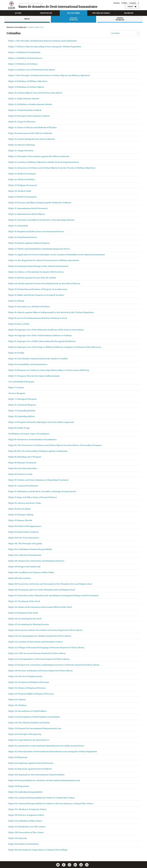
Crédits (124, 3)
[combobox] (111, 33)
